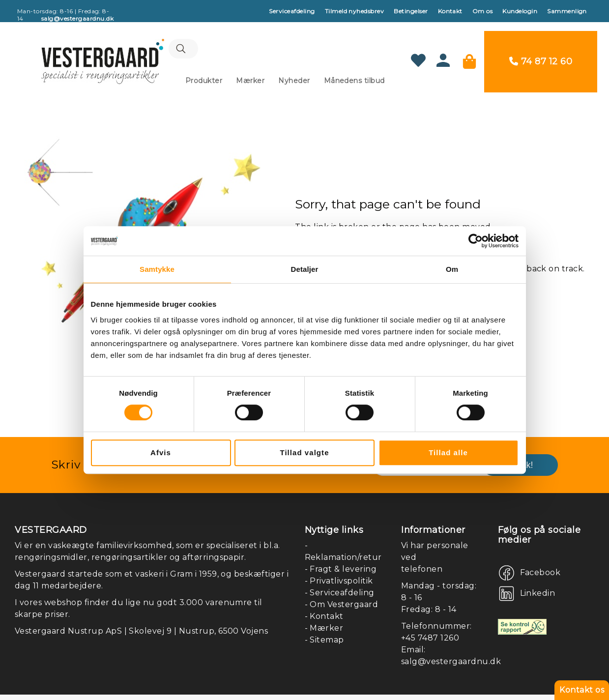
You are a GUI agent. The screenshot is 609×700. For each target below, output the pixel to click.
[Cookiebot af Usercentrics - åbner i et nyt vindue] (476, 241)
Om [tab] (452, 269)
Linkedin (538, 577)
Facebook (540, 557)
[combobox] (252, 42)
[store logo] (91, 54)
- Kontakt (324, 600)
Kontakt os (582, 690)
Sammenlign (567, 11)
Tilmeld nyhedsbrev (355, 11)
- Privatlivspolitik (339, 565)
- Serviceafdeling (340, 576)
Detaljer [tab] (305, 269)
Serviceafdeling (292, 11)
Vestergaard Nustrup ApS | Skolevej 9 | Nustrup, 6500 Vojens (141, 615)
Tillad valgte (304, 452)
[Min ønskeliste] (430, 54)
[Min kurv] (481, 54)
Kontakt (450, 11)
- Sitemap (324, 624)
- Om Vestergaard (342, 588)
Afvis (161, 452)
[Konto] (455, 56)
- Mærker (324, 612)
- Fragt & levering (341, 553)
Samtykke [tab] (157, 269)
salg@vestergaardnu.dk (451, 645)
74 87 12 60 (558, 54)
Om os (482, 11)
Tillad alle (448, 452)
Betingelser (411, 11)
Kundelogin (520, 11)
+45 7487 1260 (430, 622)
